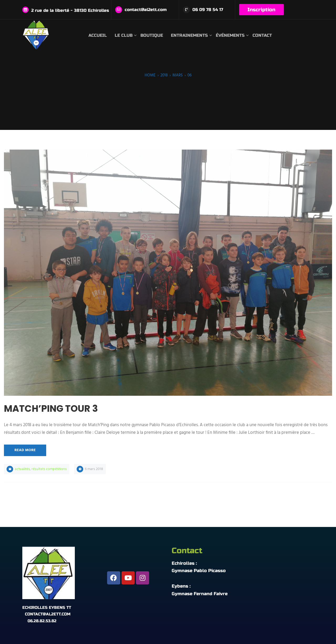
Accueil (98, 35)
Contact (262, 35)
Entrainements (189, 35)
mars (178, 75)
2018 (164, 75)
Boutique (152, 35)
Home (150, 75)
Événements (230, 35)
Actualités (22, 469)
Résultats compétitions (49, 469)
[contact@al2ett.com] (119, 10)
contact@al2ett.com (146, 10)
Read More (25, 450)
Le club (124, 35)
